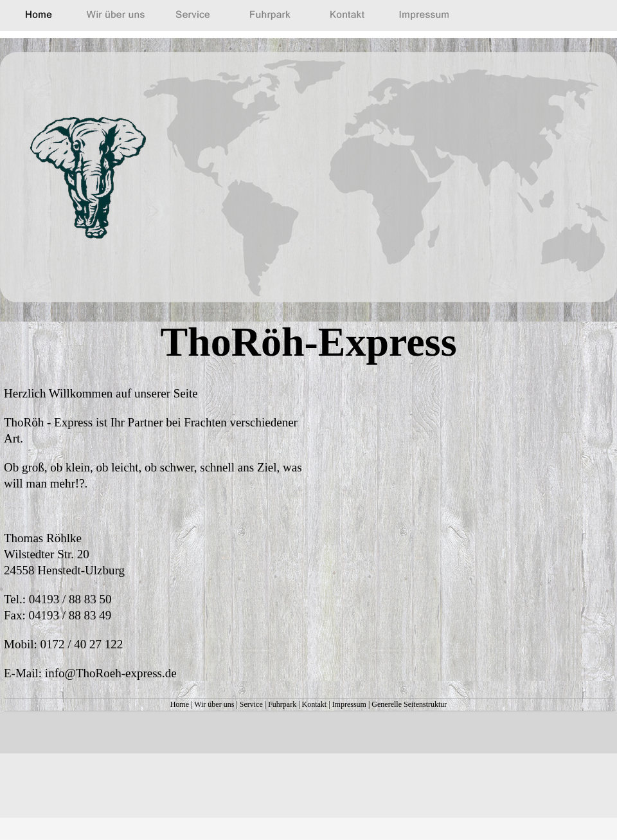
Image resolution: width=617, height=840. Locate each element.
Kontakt (315, 704)
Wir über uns (214, 704)
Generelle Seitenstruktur (409, 704)
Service (251, 704)
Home (180, 704)
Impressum (349, 704)
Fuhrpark (282, 704)
